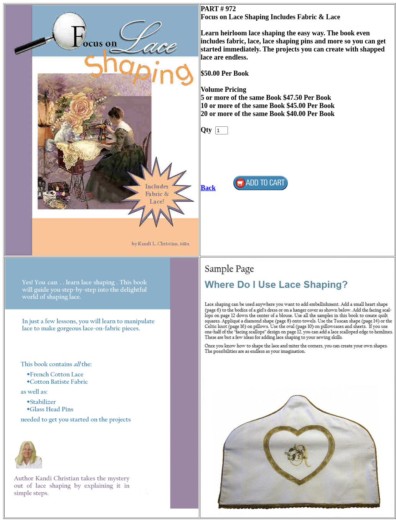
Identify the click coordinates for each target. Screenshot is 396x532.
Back (208, 188)
